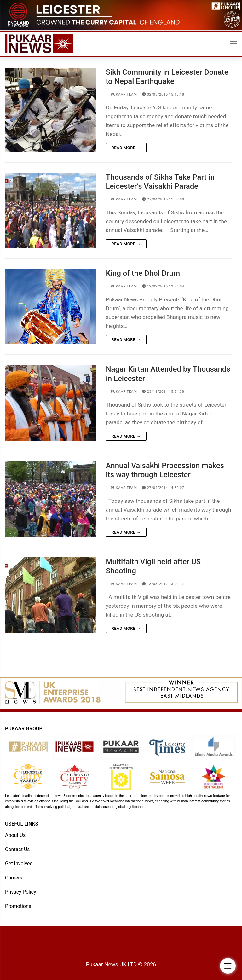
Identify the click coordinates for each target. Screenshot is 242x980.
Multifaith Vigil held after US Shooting (153, 566)
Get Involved (19, 864)
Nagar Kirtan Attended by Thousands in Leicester (168, 374)
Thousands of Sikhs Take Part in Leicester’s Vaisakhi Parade (160, 182)
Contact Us (17, 849)
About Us (15, 835)
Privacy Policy (21, 892)
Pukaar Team (121, 94)
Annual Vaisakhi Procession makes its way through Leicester (165, 470)
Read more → (126, 148)
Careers (14, 878)
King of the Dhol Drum (143, 273)
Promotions (18, 906)
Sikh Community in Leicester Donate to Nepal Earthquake (167, 77)
